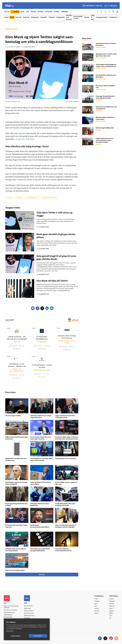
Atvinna (111, 604)
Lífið (96, 606)
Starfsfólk (27, 618)
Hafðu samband (29, 611)
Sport (96, 604)
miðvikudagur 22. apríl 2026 (94, 6)
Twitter (9, 198)
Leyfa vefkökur (38, 636)
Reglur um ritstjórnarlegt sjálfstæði (11, 607)
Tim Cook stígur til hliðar (13, 416)
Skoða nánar (10, 631)
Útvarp (96, 613)
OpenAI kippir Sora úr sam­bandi (66, 459)
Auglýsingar (27, 608)
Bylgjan (111, 611)
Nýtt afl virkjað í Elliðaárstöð (105, 128)
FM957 (111, 613)
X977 (111, 616)
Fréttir (96, 599)
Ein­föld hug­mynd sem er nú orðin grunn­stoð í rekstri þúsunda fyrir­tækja (105, 140)
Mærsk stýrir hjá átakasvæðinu (15, 570)
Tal (110, 618)
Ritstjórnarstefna (29, 613)
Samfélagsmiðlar (33, 198)
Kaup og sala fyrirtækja (50, 198)
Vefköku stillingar (16, 636)
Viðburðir (112, 606)
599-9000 (9, 617)
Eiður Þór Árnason (11, 47)
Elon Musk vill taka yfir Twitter (52, 281)
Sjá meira (42, 575)
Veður (111, 609)
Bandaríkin (20, 198)
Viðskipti (97, 601)
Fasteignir (112, 601)
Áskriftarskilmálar (29, 616)
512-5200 (30, 606)
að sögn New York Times (25, 139)
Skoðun (97, 609)
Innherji (112, 599)
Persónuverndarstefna (10, 610)
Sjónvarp (97, 611)
